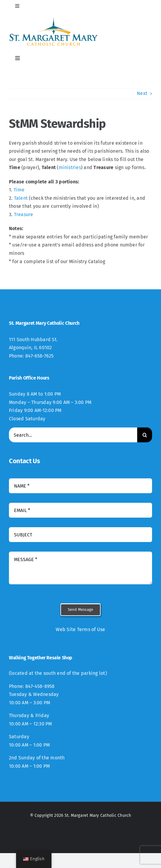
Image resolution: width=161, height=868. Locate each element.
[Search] (145, 435)
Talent (21, 198)
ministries (70, 167)
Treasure (24, 214)
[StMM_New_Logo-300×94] (54, 20)
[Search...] (73, 435)
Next (142, 93)
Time (19, 190)
